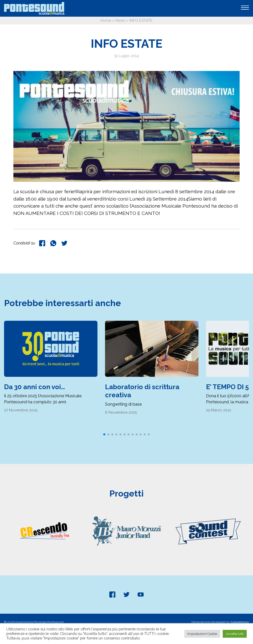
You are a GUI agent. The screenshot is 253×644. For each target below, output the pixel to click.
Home (106, 20)
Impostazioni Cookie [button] (202, 634)
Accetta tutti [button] (235, 634)
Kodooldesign (240, 622)
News (120, 20)
